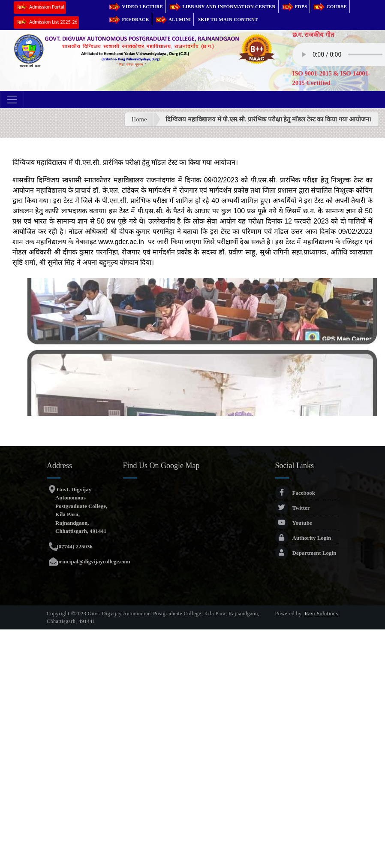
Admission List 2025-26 (46, 23)
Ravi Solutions (322, 614)
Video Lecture (135, 6)
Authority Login (303, 538)
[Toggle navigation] (12, 100)
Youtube (294, 523)
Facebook (295, 493)
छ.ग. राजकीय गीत (313, 35)
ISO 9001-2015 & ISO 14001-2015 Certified (331, 78)
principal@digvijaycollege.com (93, 561)
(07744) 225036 (74, 546)
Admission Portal (40, 8)
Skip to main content (228, 19)
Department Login (306, 553)
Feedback (129, 19)
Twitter (293, 508)
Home (139, 119)
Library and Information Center (222, 6)
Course (330, 6)
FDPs (294, 6)
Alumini (173, 19)
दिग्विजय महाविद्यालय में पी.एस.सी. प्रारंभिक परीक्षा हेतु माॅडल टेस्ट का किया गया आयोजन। (269, 119)
